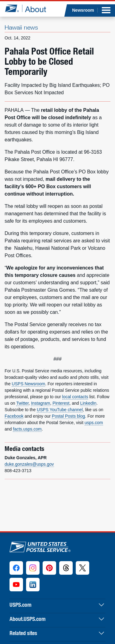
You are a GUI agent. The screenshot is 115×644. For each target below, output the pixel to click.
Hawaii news (21, 27)
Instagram (40, 403)
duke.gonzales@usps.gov (29, 464)
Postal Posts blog (68, 416)
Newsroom (83, 10)
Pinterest (61, 403)
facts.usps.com (27, 429)
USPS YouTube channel (60, 410)
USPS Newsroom (28, 384)
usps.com (94, 423)
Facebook (14, 416)
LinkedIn (88, 403)
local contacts (75, 397)
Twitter (22, 403)
